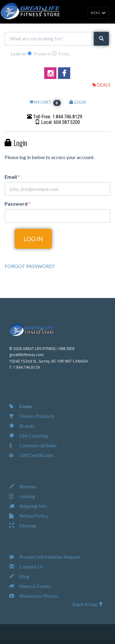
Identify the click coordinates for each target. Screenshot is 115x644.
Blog (19, 576)
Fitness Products (32, 416)
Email (12, 177)
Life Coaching (29, 436)
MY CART (45, 102)
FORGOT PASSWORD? (30, 266)
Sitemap (23, 525)
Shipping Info (28, 506)
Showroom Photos (34, 596)
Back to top (88, 604)
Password (18, 204)
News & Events (30, 586)
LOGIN (78, 102)
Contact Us (26, 566)
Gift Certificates (32, 455)
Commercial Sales (33, 445)
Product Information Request (45, 557)
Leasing (22, 496)
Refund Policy (29, 516)
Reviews (23, 486)
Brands (22, 426)
